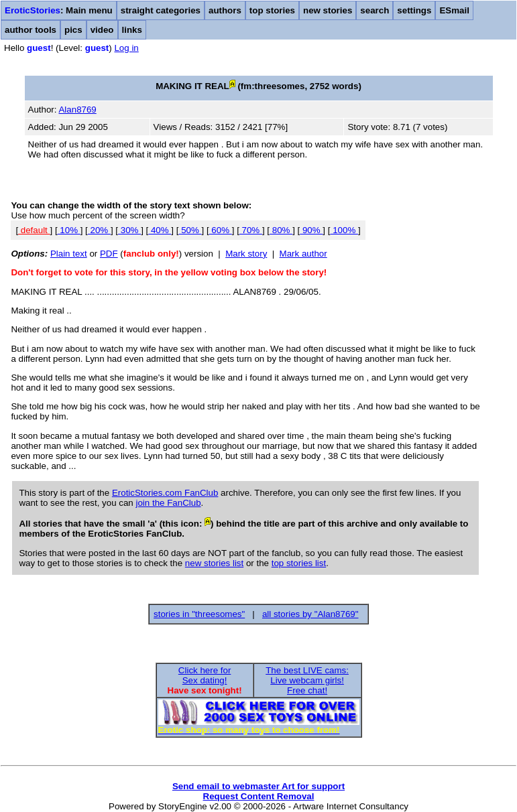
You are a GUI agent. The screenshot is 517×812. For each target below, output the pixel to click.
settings (414, 10)
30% (129, 230)
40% (160, 230)
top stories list (299, 563)
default (34, 230)
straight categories (161, 10)
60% (221, 230)
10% (69, 230)
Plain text (69, 254)
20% (99, 230)
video (102, 30)
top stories (272, 10)
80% (281, 230)
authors (225, 10)
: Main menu (59, 10)
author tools (31, 30)
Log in (126, 48)
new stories (328, 10)
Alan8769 (77, 110)
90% (311, 230)
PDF (109, 254)
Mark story (246, 254)
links (132, 30)
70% (251, 230)
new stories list (214, 563)
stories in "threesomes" (199, 614)
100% (344, 230)
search (375, 10)
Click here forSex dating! (205, 675)
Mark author (303, 254)
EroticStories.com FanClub (165, 493)
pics (73, 30)
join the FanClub (168, 503)
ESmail (454, 10)
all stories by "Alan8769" (310, 614)
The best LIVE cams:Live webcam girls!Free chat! (307, 680)
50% (190, 230)
